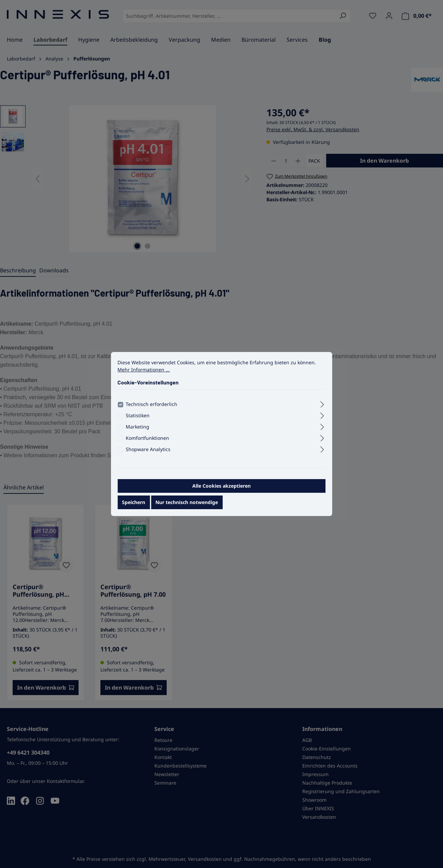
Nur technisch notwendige (187, 507)
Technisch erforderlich (151, 409)
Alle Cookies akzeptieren (221, 490)
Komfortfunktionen (147, 442)
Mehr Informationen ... (144, 374)
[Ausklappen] (322, 408)
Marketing (137, 431)
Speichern (134, 507)
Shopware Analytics (148, 454)
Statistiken (138, 420)
